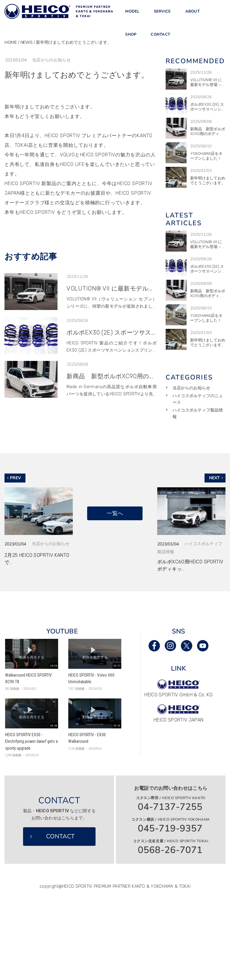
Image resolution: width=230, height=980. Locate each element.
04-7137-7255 (170, 807)
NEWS (27, 42)
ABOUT (193, 15)
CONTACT (160, 44)
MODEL (132, 15)
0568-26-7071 (170, 850)
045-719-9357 (170, 829)
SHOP (131, 44)
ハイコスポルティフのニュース (198, 399)
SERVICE (162, 15)
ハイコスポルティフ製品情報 (198, 413)
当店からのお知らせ (191, 388)
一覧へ (115, 513)
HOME (11, 42)
